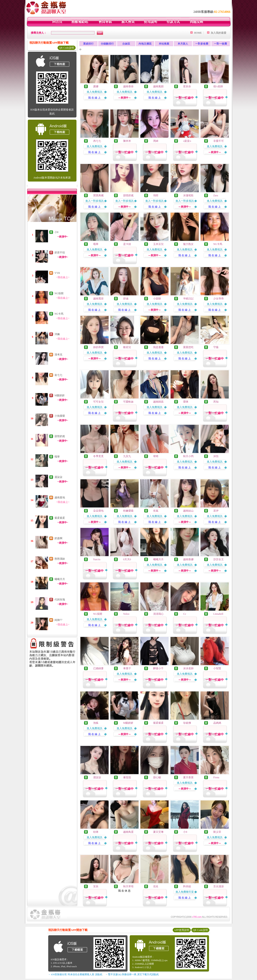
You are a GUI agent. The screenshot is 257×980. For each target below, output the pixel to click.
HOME (198, 33)
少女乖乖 (219, 299)
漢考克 (58, 355)
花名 (156, 886)
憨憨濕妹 (60, 559)
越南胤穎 (158, 86)
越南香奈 (128, 86)
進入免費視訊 (95, 92)
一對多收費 (202, 44)
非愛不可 (219, 141)
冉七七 (97, 141)
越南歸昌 (158, 402)
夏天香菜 (188, 777)
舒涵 (126, 299)
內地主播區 (145, 44)
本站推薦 (164, 44)
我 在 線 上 (94, 98)
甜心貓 (157, 777)
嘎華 (57, 457)
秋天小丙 (188, 456)
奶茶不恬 (60, 253)
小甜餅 (157, 299)
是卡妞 (127, 244)
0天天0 (127, 559)
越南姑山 (188, 511)
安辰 (96, 886)
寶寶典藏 (98, 195)
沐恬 (216, 456)
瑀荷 (156, 195)
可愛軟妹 (128, 402)
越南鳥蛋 (128, 832)
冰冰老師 (188, 668)
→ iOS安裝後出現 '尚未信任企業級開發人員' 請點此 (75, 974)
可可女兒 (98, 402)
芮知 (216, 402)
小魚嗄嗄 (60, 416)
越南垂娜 (188, 559)
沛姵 (57, 334)
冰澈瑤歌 (188, 195)
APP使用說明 (182, 930)
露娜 (96, 86)
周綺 (156, 141)
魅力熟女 (188, 244)
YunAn (97, 559)
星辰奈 (187, 86)
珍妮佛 (187, 723)
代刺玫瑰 (60, 600)
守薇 (216, 347)
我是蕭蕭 (158, 347)
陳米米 (127, 141)
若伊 (216, 511)
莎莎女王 (219, 559)
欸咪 (96, 832)
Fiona (216, 777)
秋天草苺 (128, 886)
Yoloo (126, 614)
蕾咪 (186, 402)
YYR (57, 273)
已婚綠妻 (98, 668)
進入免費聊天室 (185, 892)
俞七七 (58, 375)
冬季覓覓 (98, 456)
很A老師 (218, 86)
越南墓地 (60, 497)
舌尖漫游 (219, 886)
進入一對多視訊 (95, 201)
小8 (56, 232)
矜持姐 (187, 886)
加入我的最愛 (219, 33)
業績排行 (88, 44)
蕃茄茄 (127, 777)
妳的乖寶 (98, 347)
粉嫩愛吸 (128, 511)
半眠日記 (188, 299)
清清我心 (158, 614)
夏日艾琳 (158, 832)
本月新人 (183, 44)
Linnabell (218, 614)
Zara (216, 195)
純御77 (58, 620)
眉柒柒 (58, 477)
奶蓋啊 (58, 538)
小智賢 (217, 668)
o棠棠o (187, 141)
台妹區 (126, 44)
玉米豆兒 (158, 244)
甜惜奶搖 (60, 436)
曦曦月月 (60, 579)
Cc (185, 614)
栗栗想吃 (188, 347)
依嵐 (156, 511)
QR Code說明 (67, 48)
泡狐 (96, 723)
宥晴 (156, 456)
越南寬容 (98, 299)
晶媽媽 (217, 723)
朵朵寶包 (98, 511)
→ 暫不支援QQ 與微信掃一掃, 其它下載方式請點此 (132, 974)
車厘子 (127, 668)
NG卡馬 (59, 314)
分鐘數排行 (107, 44)
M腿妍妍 (60, 395)
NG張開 (59, 293)
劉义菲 (217, 832)
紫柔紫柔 (60, 518)
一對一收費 (221, 44)
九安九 (127, 456)
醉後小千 (158, 668)
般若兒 (127, 347)
